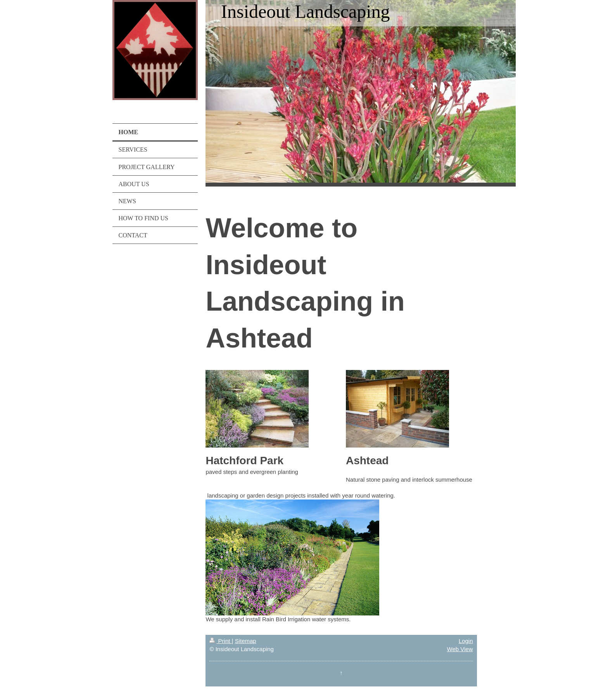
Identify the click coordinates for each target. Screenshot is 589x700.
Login (466, 641)
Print (220, 641)
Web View (460, 649)
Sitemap (246, 641)
